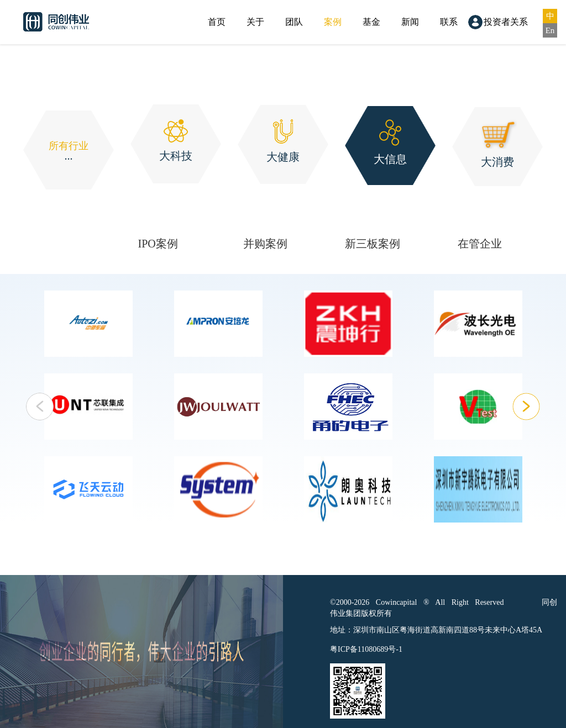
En (550, 30)
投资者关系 (506, 22)
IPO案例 (158, 244)
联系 (449, 22)
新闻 (410, 22)
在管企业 (480, 244)
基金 (371, 22)
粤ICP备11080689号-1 (366, 649)
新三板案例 (373, 244)
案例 (333, 22)
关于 (255, 22)
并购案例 (265, 244)
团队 (294, 22)
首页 (217, 22)
